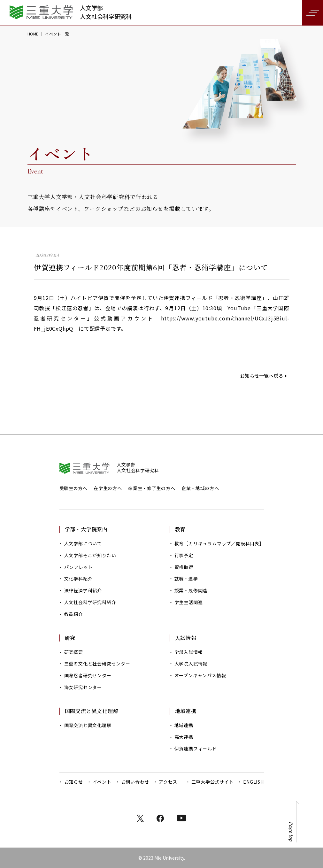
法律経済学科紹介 (83, 590)
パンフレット (79, 567)
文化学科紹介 (78, 579)
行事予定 (184, 555)
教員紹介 (74, 614)
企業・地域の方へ (200, 488)
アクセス (168, 782)
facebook (160, 818)
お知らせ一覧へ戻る (261, 376)
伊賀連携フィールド (196, 749)
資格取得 (184, 567)
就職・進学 (186, 579)
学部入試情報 (189, 652)
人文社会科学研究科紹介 (90, 602)
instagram (181, 818)
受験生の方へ (73, 488)
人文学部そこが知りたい (90, 555)
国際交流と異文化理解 (88, 725)
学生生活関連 (189, 602)
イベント (102, 782)
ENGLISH (253, 782)
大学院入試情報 (191, 664)
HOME (33, 34)
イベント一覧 (57, 34)
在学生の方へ (108, 488)
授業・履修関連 (191, 590)
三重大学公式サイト (213, 782)
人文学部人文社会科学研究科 (106, 12)
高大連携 (184, 737)
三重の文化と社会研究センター (97, 664)
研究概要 (74, 652)
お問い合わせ (135, 782)
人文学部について (83, 543)
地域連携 (184, 725)
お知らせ (74, 782)
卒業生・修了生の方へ (152, 488)
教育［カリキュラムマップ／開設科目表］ (219, 543)
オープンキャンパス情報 (200, 675)
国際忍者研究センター (88, 675)
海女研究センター (83, 687)
